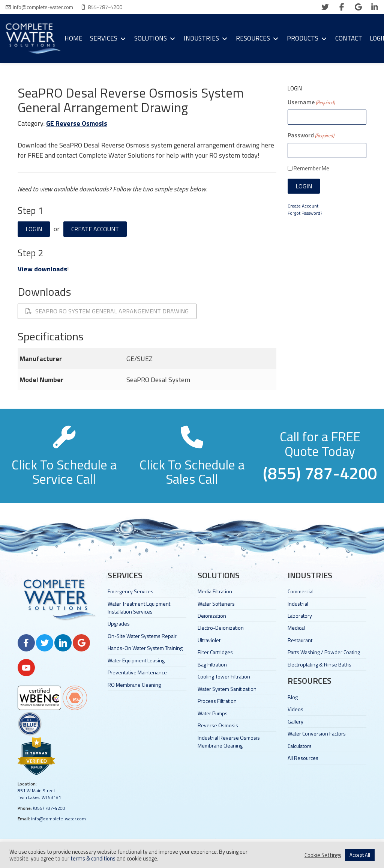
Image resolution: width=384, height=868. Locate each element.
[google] (358, 7)
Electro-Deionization (221, 628)
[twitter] (325, 7)
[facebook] (342, 7)
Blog (293, 697)
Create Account (95, 229)
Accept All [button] (360, 855)
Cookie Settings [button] (323, 855)
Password (311, 135)
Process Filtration (217, 701)
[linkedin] (375, 7)
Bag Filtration (212, 664)
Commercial (301, 591)
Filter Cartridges (215, 652)
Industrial (298, 604)
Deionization (212, 616)
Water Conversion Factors (317, 733)
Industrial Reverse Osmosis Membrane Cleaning (229, 742)
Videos (295, 709)
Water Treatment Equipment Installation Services (139, 608)
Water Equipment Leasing (136, 660)
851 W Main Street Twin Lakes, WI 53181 (39, 794)
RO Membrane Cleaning (134, 685)
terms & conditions (93, 858)
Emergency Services (130, 591)
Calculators (300, 746)
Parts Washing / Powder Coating (324, 652)
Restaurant (300, 640)
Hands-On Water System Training (145, 648)
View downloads (42, 269)
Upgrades (119, 624)
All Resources (303, 758)
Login (34, 229)
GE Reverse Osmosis (77, 123)
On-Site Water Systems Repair (142, 636)
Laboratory (300, 616)
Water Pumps (213, 713)
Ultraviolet (209, 640)
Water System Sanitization (227, 689)
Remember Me (311, 168)
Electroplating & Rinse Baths (319, 664)
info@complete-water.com (43, 7)
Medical (296, 628)
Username (311, 102)
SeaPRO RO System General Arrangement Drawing (107, 311)
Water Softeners (216, 604)
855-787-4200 (105, 7)
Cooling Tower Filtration (224, 676)
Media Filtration (215, 591)
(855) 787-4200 (49, 808)
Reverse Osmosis (218, 725)
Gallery (295, 721)
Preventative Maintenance (137, 672)
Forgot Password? (305, 213)
